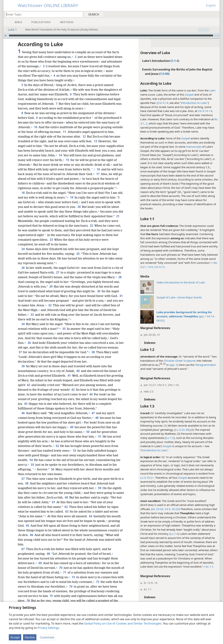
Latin (212, 90)
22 (91, 226)
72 (73, 577)
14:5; (150, 267)
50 (88, 432)
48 (97, 418)
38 (93, 352)
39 (23, 366)
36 (29, 343)
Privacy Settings (48, 628)
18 (23, 193)
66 (31, 535)
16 (98, 169)
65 (27, 526)
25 (78, 254)
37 (20, 352)
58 (27, 483)
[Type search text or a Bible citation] (42, 14)
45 (26, 404)
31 (121, 296)
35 (64, 329)
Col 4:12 (159, 267)
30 (99, 291)
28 (120, 277)
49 (72, 427)
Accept (15, 637)
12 (84, 136)
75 (51, 596)
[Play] (6, 36)
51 (100, 436)
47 (93, 413)
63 (67, 511)
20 (79, 207)
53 (74, 451)
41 (69, 376)
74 (71, 586)
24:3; (167, 509)
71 (65, 572)
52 (57, 446)
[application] (111, 36)
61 (53, 502)
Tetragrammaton (206, 365)
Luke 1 (11, 30)
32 (50, 305)
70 (61, 568)
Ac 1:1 (210, 566)
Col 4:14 (163, 103)
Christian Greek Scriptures (180, 361)
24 (23, 249)
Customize (47, 637)
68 (48, 554)
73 (98, 582)
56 (53, 469)
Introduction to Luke (194, 103)
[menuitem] (216, 14)
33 (32, 315)
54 (31, 460)
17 (98, 174)
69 (40, 563)
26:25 (175, 509)
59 (100, 488)
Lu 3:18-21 (147, 478)
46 (23, 413)
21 (118, 216)
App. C (173, 365)
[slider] (111, 36)
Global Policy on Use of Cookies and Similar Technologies (123, 623)
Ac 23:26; (158, 509)
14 (60, 155)
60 (66, 497)
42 (28, 385)
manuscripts (194, 147)
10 (36, 127)
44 (91, 394)
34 (23, 324)
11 (64, 132)
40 (78, 371)
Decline (30, 637)
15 (67, 160)
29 (51, 286)
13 (95, 141)
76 (28, 601)
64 (91, 516)
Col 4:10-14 (205, 111)
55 (32, 465)
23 (51, 240)
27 (58, 272)
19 (72, 197)
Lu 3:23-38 (182, 430)
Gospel (189, 94)
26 (23, 268)
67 (23, 549)
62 (66, 507)
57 (23, 479)
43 (73, 390)
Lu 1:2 (170, 438)
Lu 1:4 (174, 534)
